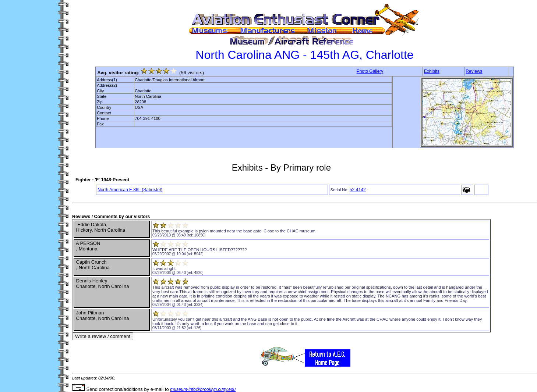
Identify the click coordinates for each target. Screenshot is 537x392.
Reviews (474, 71)
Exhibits (432, 71)
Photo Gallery (370, 71)
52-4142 (358, 190)
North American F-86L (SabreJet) (130, 190)
